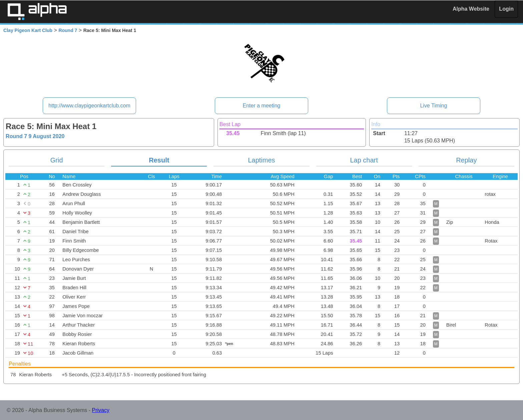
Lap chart (364, 160)
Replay (466, 160)
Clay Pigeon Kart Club (28, 30)
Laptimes (261, 160)
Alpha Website (471, 9)
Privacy (101, 410)
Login (506, 9)
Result (159, 160)
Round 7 (68, 30)
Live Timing (433, 106)
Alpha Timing (37, 12)
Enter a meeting (262, 106)
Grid (57, 160)
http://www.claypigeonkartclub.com (89, 106)
